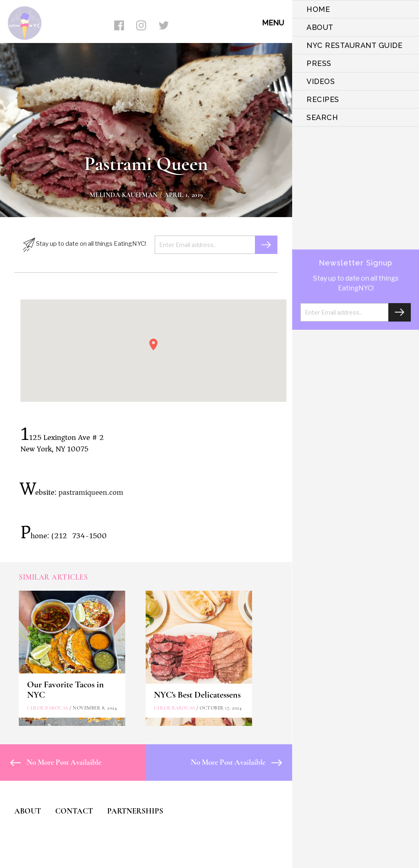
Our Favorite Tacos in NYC (65, 690)
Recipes (323, 99)
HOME (318, 9)
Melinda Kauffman (124, 195)
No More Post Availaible (56, 762)
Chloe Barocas (48, 708)
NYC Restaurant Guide (354, 45)
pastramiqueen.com (91, 492)
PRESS (319, 63)
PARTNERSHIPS (135, 811)
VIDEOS (321, 81)
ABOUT (320, 27)
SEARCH (322, 117)
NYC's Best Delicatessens (197, 695)
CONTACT (74, 811)
